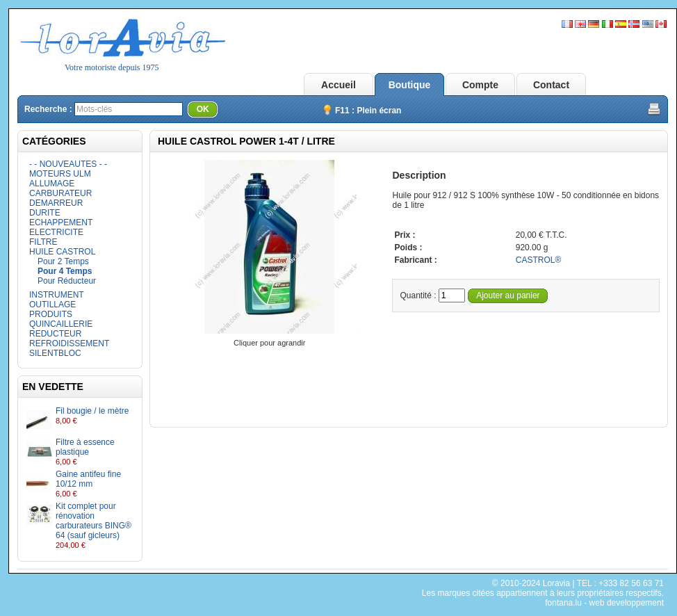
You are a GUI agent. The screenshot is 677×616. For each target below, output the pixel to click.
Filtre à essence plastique (85, 447)
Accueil (338, 85)
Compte (480, 85)
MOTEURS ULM (60, 174)
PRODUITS (51, 314)
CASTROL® (539, 260)
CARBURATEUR (60, 193)
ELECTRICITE (56, 232)
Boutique (410, 85)
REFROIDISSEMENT (69, 343)
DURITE (45, 213)
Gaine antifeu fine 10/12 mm (88, 479)
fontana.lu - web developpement (604, 603)
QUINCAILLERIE (61, 324)
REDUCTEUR (55, 334)
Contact (551, 85)
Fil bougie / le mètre (92, 411)
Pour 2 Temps (63, 261)
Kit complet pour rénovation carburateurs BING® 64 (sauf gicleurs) (93, 521)
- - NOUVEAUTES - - (68, 164)
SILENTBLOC (55, 353)
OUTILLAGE (52, 305)
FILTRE (43, 242)
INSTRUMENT (57, 295)
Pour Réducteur (67, 281)
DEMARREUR (56, 203)
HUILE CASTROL (62, 252)
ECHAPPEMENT (61, 222)
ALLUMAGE (52, 184)
